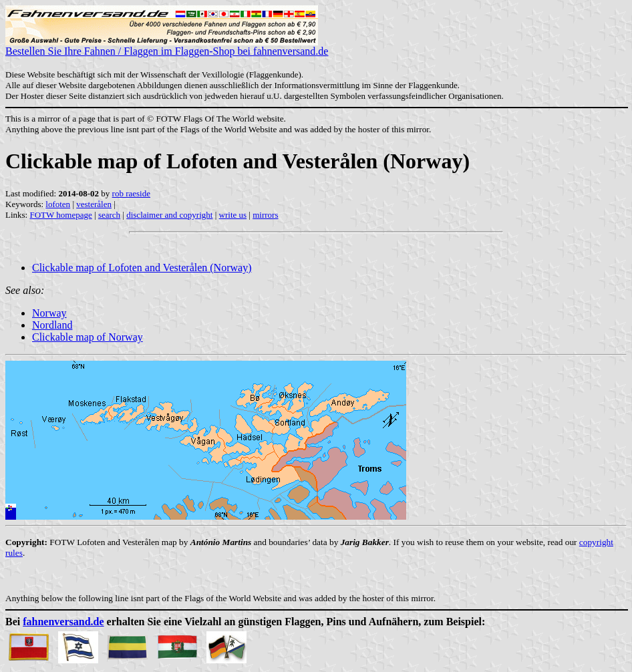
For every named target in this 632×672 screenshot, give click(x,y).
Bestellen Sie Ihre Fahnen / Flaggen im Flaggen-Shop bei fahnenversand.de (167, 46)
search (109, 215)
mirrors (265, 215)
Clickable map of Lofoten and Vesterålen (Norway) (142, 268)
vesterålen (94, 204)
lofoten (58, 204)
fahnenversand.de (63, 622)
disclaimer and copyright (169, 215)
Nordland (52, 325)
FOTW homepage (60, 215)
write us (233, 215)
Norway (49, 313)
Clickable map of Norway (88, 337)
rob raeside (131, 193)
